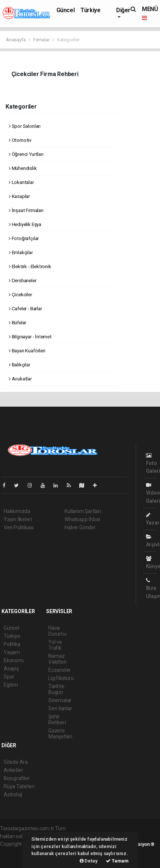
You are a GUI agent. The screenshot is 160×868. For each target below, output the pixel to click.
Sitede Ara (16, 762)
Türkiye (90, 10)
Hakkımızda (17, 511)
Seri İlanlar (60, 708)
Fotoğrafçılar (24, 238)
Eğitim (11, 685)
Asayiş (11, 669)
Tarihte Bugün (56, 689)
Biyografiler (17, 778)
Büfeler (18, 322)
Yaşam (12, 652)
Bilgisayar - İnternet (30, 336)
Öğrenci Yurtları (26, 154)
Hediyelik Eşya (25, 224)
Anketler (13, 770)
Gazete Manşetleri (60, 734)
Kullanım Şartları (83, 511)
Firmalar (41, 40)
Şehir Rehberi (57, 720)
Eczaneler (60, 670)
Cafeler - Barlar (25, 308)
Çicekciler (20, 294)
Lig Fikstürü (61, 678)
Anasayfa (16, 40)
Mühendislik (23, 168)
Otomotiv (20, 140)
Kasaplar (19, 196)
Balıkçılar (20, 365)
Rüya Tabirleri (19, 786)
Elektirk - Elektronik (30, 266)
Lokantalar (21, 182)
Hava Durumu (58, 631)
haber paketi (14, 852)
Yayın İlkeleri (18, 519)
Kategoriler (68, 40)
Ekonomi (14, 660)
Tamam (117, 861)
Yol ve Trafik (55, 645)
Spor (9, 677)
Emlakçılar (21, 252)
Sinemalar (60, 700)
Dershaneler (23, 280)
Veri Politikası (19, 527)
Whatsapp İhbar (82, 519)
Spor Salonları (25, 126)
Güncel (66, 10)
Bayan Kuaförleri (27, 351)
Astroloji (13, 794)
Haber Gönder (80, 527)
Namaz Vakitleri (57, 659)
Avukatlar (20, 379)
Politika (12, 644)
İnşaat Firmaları (26, 210)
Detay (89, 861)
